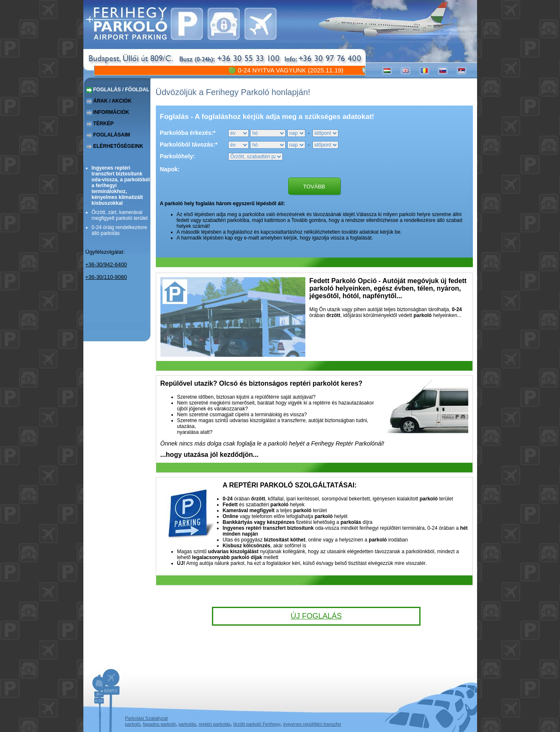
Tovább (314, 187)
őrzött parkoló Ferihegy (257, 724)
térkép (104, 124)
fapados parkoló (159, 724)
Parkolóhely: (178, 156)
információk (111, 112)
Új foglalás (316, 616)
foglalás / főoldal (121, 90)
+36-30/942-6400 (106, 264)
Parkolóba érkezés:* (188, 133)
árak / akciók (113, 101)
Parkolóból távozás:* (189, 144)
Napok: (170, 169)
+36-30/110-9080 (106, 277)
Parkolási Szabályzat (147, 718)
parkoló (133, 724)
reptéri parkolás (214, 724)
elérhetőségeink (118, 146)
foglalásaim (112, 135)
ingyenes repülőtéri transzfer (312, 724)
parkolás (187, 724)
